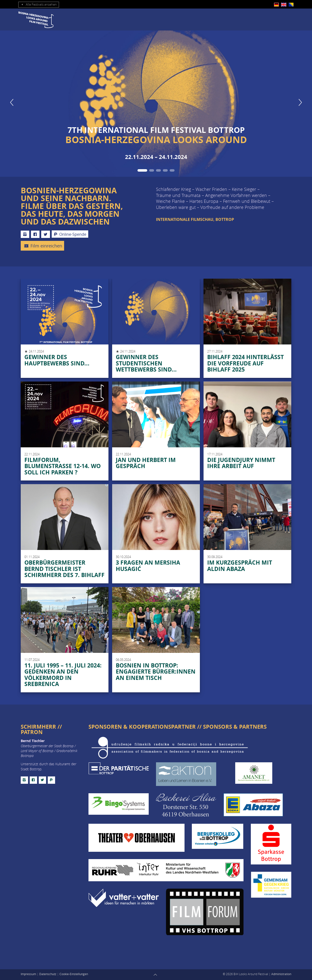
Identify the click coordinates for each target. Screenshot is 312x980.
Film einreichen (42, 246)
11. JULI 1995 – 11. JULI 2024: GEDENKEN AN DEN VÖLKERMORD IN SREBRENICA (63, 675)
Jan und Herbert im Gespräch (146, 463)
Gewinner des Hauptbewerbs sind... (57, 360)
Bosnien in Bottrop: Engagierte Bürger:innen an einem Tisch (156, 671)
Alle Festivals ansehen (39, 5)
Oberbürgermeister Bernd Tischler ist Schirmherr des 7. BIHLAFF (64, 569)
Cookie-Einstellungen (74, 974)
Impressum (28, 974)
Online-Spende (70, 234)
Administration (281, 974)
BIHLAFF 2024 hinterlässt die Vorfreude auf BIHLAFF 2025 (245, 363)
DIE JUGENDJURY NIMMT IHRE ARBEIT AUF (241, 463)
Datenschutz (48, 974)
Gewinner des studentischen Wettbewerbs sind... (146, 363)
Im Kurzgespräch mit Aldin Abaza (240, 566)
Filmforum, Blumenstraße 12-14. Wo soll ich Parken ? (63, 466)
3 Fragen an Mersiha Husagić (148, 566)
